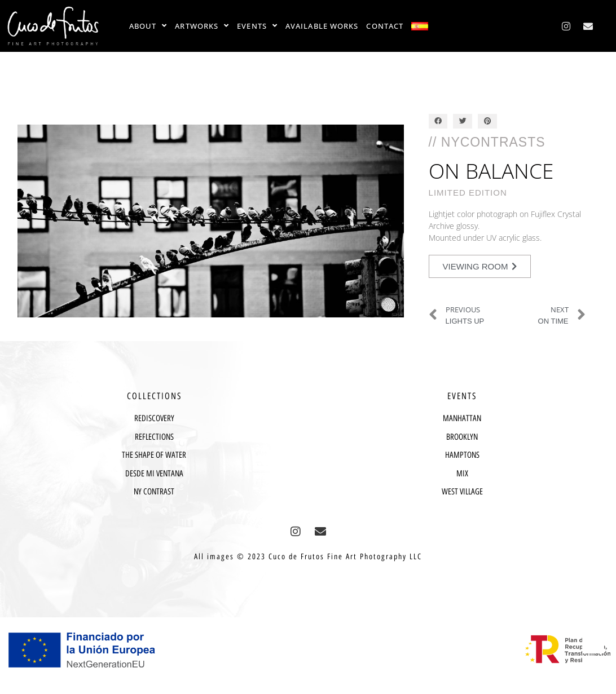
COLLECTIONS (154, 396)
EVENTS (257, 26)
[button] (438, 121)
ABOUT (148, 26)
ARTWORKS (202, 26)
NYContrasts (493, 142)
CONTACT (385, 26)
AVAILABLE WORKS (322, 26)
